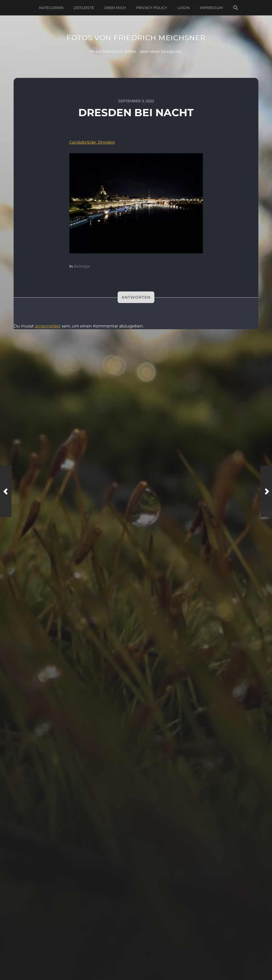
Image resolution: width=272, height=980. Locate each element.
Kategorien (51, 8)
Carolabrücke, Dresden (92, 142)
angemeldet (48, 326)
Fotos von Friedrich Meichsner (136, 38)
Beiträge (82, 266)
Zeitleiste (84, 8)
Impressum (211, 8)
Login (184, 8)
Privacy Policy (152, 8)
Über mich (115, 8)
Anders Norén (148, 960)
